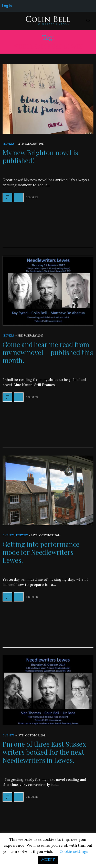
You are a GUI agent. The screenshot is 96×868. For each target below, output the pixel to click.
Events (8, 535)
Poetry (22, 535)
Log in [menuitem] (7, 6)
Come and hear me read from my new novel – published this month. (48, 352)
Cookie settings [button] (74, 851)
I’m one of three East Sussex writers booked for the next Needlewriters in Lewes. (44, 752)
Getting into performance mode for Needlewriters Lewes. (41, 552)
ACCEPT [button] (48, 860)
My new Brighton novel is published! (40, 156)
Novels (8, 144)
